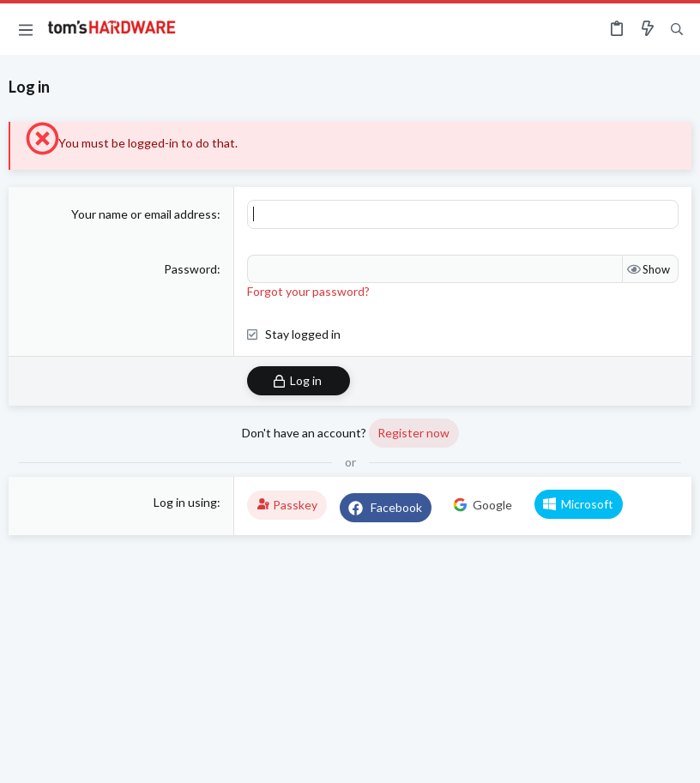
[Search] (677, 30)
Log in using (185, 502)
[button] (26, 29)
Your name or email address (144, 214)
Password (190, 269)
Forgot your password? (308, 291)
